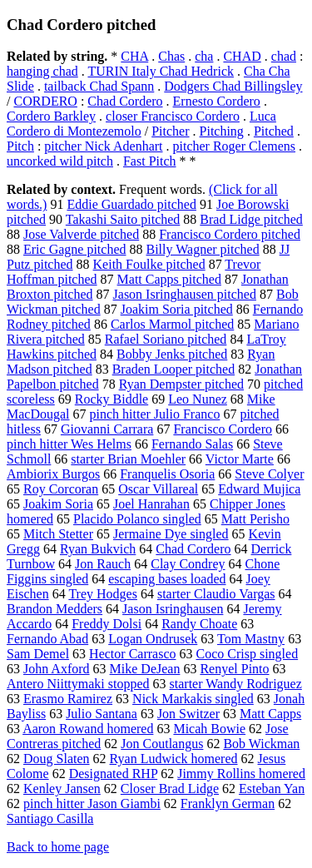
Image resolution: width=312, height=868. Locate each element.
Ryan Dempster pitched (181, 384)
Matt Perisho (255, 519)
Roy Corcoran (61, 489)
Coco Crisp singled (247, 654)
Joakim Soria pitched (177, 309)
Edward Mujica (259, 489)
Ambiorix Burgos (53, 474)
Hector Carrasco (132, 654)
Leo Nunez (198, 399)
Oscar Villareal (158, 489)
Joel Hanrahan (151, 504)
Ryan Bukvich (98, 549)
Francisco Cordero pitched (230, 234)
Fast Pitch (150, 161)
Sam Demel (38, 654)
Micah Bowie (209, 729)
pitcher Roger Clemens (235, 146)
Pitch (20, 146)
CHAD (242, 56)
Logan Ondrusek (153, 639)
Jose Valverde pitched (81, 234)
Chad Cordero (125, 101)
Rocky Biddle (111, 399)
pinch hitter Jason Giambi (92, 804)
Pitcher (170, 131)
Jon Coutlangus (162, 744)
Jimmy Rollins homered (241, 774)
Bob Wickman (261, 744)
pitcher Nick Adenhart (103, 146)
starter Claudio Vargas (216, 594)
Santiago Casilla (50, 818)
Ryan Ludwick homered (174, 759)
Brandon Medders (54, 609)
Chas (171, 56)
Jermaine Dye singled (171, 534)
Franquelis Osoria (167, 474)
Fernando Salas (192, 444)
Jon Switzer (188, 714)
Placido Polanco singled (137, 519)
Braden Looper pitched (174, 369)
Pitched (274, 131)
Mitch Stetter (58, 534)
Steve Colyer (269, 474)
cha (204, 56)
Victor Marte (240, 459)
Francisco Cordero (223, 429)
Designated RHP (114, 774)
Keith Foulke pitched (149, 264)
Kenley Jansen (62, 789)
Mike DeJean (145, 669)
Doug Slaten (57, 759)
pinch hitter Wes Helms (69, 444)
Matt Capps (270, 714)
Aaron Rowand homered (88, 729)
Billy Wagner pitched (203, 249)
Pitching (222, 131)
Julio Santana (102, 714)
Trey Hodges (103, 594)
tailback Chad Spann (99, 86)
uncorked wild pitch (60, 161)
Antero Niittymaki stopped (78, 684)
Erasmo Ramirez (68, 699)
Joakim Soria (58, 504)
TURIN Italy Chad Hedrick (161, 71)
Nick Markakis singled (193, 699)
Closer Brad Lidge (170, 789)
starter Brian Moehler (128, 459)
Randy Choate (199, 624)
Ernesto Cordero (217, 101)
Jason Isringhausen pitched (185, 294)
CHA (134, 56)
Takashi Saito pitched (123, 219)
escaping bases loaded (167, 579)
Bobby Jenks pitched (172, 354)
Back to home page (58, 847)
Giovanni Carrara (107, 429)
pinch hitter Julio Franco (155, 414)
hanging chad (42, 71)
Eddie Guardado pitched (131, 204)
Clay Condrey (188, 564)
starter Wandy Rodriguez (236, 684)
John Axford (57, 669)
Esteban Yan (272, 789)
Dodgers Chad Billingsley (233, 86)
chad (284, 56)
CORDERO (45, 101)
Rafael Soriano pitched (166, 339)
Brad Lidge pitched (251, 219)
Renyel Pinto (234, 669)
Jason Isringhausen (173, 609)
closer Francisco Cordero (173, 116)
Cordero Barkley (51, 116)
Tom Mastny (251, 639)
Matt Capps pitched (169, 279)
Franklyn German (228, 804)
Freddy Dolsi (106, 624)
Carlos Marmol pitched (172, 324)
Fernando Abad (47, 639)
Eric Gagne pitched (75, 249)
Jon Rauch (103, 564)
